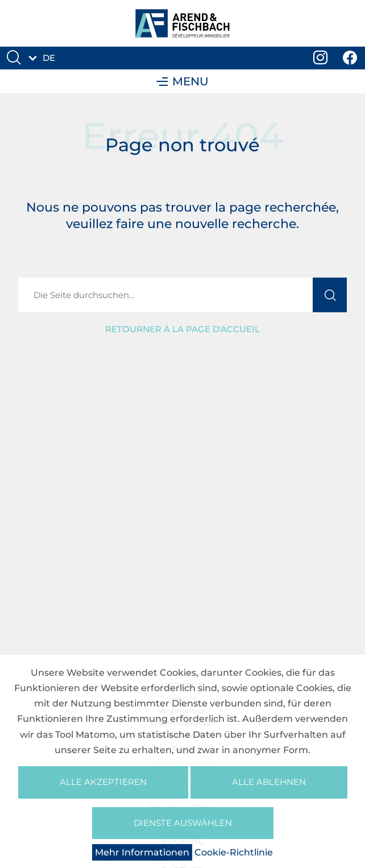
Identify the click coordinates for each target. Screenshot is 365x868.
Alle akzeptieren (103, 782)
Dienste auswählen (183, 823)
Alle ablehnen (269, 782)
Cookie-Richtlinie (234, 852)
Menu (182, 81)
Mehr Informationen (142, 852)
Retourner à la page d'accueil (182, 329)
